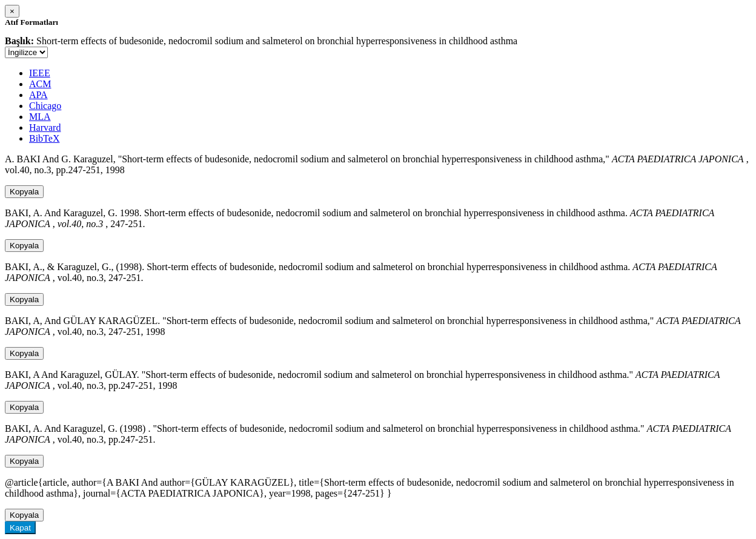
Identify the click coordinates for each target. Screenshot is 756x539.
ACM (40, 84)
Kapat (20, 528)
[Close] (12, 11)
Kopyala (24, 192)
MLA (40, 117)
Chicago (45, 106)
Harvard (45, 127)
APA (38, 95)
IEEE (40, 73)
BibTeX (44, 138)
